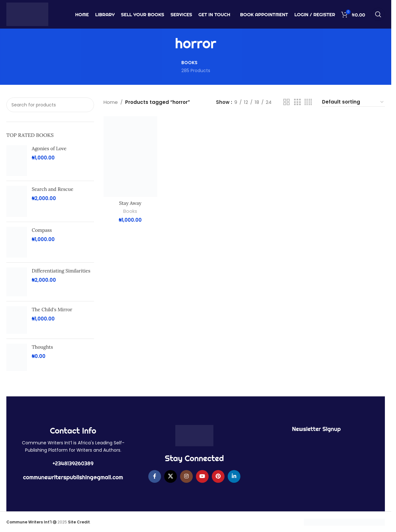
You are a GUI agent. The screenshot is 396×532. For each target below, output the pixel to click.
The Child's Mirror (52, 310)
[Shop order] (353, 102)
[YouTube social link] (202, 476)
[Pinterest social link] (218, 476)
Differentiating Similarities (61, 271)
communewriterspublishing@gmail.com (73, 477)
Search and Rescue (53, 189)
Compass (42, 230)
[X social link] (171, 476)
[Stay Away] (130, 157)
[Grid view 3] (297, 102)
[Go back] (167, 44)
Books (130, 211)
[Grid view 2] (286, 102)
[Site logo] (27, 14)
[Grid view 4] (308, 102)
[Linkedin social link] (234, 476)
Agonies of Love (49, 148)
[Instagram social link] (186, 476)
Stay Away (130, 203)
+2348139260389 (73, 463)
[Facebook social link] (155, 476)
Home (111, 102)
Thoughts (42, 347)
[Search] (378, 14)
